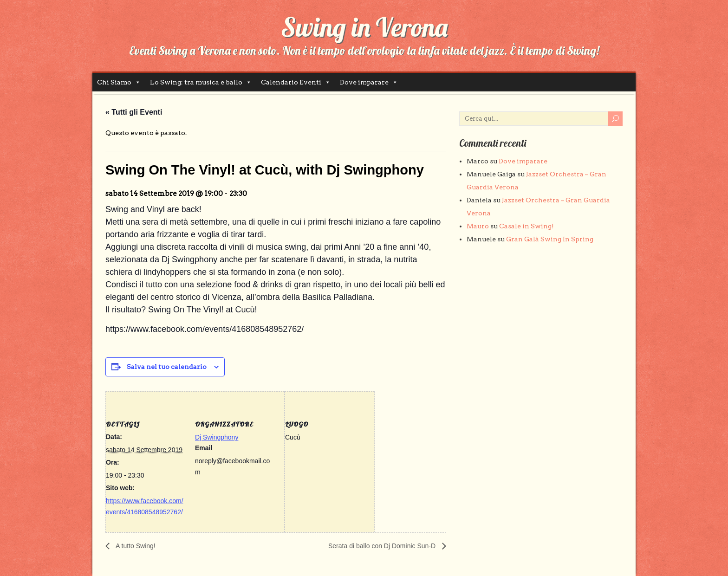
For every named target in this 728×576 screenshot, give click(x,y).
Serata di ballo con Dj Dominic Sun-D (383, 546)
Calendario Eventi (291, 82)
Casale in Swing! (526, 226)
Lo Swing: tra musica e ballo (196, 82)
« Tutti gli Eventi (134, 112)
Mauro (478, 226)
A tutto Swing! (135, 546)
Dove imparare (364, 82)
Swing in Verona (364, 27)
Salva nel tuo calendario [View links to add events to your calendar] (167, 367)
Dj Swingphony (217, 437)
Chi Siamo (114, 82)
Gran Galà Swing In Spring (550, 239)
